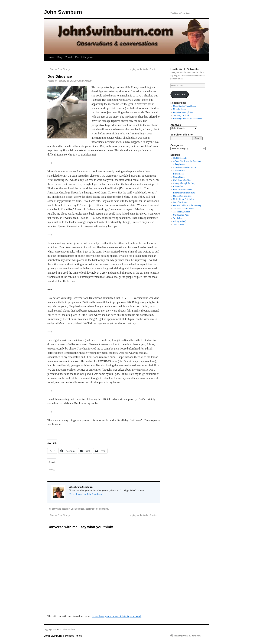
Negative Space (180, 109)
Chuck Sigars (179, 177)
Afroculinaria (179, 171)
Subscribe (180, 94)
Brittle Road (178, 174)
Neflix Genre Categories (184, 199)
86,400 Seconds (180, 158)
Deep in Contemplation (183, 112)
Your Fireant (179, 224)
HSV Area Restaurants (183, 190)
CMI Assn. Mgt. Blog (182, 180)
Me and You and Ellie (182, 196)
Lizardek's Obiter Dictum (184, 193)
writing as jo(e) (180, 221)
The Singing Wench (182, 212)
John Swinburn (63, 12)
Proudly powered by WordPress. (187, 636)
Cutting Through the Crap (184, 183)
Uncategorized (78, 509)
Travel (69, 57)
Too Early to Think (181, 115)
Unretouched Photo (181, 215)
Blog (60, 57)
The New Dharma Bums (184, 209)
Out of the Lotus (180, 202)
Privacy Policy (74, 636)
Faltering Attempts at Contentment (188, 119)
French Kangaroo (84, 57)
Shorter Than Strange (59, 69)
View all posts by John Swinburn (87, 494)
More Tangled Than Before (185, 106)
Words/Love (178, 218)
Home (51, 57)
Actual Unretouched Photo (184, 167)
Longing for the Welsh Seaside (144, 69)
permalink (104, 509)
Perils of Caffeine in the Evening (187, 205)
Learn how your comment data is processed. (116, 616)
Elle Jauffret (178, 186)
